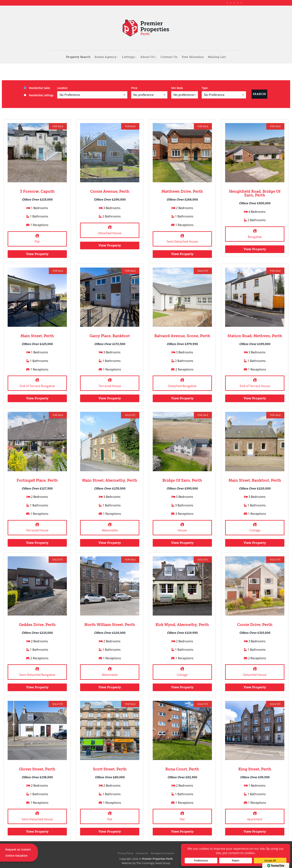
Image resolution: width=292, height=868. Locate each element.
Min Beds (177, 88)
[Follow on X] (235, 3)
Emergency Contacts (163, 853)
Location (62, 88)
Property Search (78, 57)
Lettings (129, 57)
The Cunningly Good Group (153, 863)
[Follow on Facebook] (228, 3)
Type (205, 88)
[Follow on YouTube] (242, 3)
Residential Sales (37, 88)
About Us (148, 57)
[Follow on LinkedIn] (238, 3)
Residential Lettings (39, 95)
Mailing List (217, 57)
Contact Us (169, 57)
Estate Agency (106, 57)
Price (134, 88)
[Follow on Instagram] (231, 3)
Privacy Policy (126, 853)
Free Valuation (193, 57)
